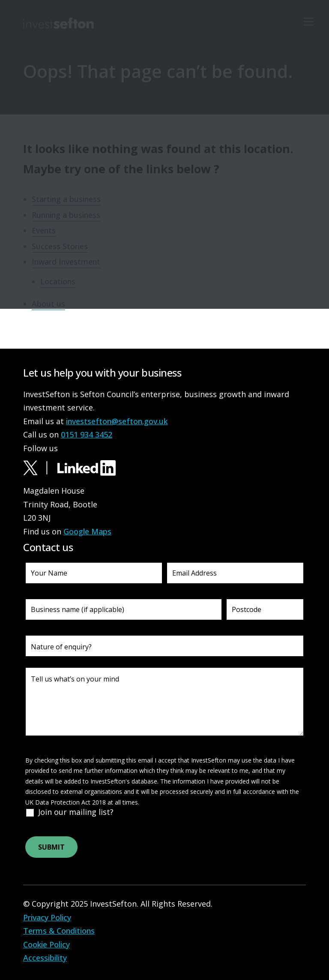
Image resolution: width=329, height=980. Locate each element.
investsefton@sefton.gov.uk (117, 421)
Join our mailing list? (76, 812)
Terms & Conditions (59, 931)
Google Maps (87, 531)
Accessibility (45, 958)
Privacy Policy (47, 917)
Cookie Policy (46, 944)
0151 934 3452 (87, 434)
